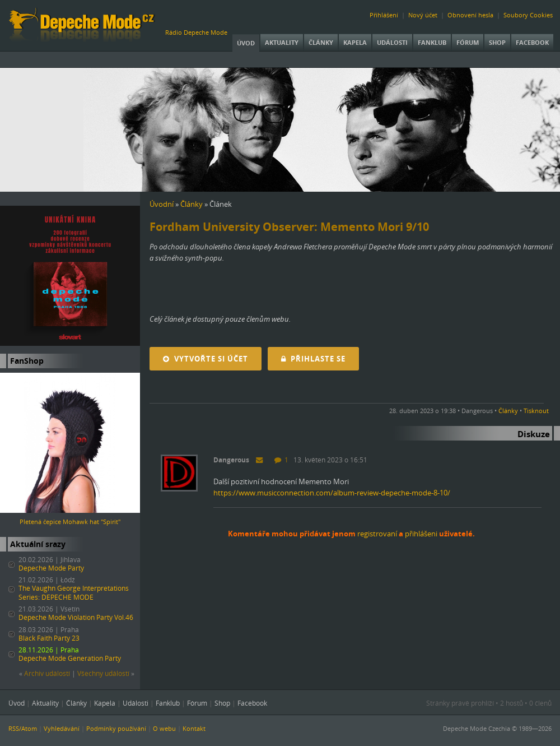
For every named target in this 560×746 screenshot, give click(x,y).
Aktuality (282, 42)
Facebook (532, 42)
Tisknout (536, 411)
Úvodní (162, 204)
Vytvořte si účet (206, 359)
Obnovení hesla (470, 15)
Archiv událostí (47, 673)
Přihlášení (384, 15)
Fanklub (432, 42)
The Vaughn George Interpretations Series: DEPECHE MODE (74, 593)
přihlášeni (421, 534)
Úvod (246, 43)
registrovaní (377, 534)
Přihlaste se (313, 359)
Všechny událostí (103, 673)
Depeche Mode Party (51, 568)
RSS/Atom (23, 728)
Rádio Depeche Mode (196, 32)
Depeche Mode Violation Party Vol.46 (76, 617)
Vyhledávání (62, 728)
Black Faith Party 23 (49, 638)
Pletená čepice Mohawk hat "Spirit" (70, 522)
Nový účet (423, 15)
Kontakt (194, 728)
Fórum (468, 42)
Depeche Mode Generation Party (70, 658)
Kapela (355, 42)
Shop (497, 42)
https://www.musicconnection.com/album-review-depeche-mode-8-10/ (332, 493)
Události (392, 42)
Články (321, 42)
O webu (164, 728)
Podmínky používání (116, 728)
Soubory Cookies (528, 15)
